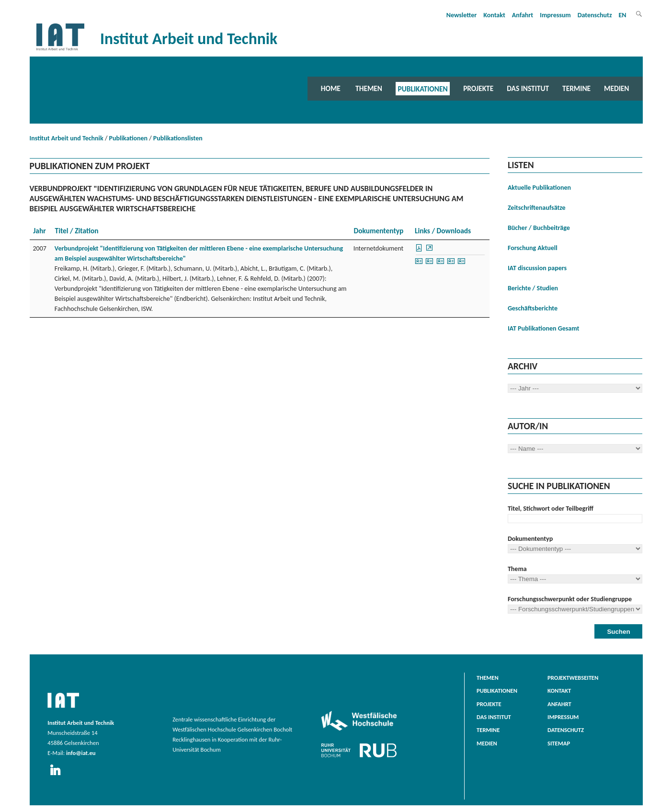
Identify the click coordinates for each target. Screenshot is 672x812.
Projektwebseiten (573, 678)
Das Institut (528, 88)
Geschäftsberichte (533, 308)
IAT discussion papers (537, 268)
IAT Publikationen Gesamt (543, 328)
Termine (576, 88)
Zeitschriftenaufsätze (537, 208)
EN (623, 15)
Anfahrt (523, 15)
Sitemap (559, 743)
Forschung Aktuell (533, 248)
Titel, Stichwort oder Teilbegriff (551, 509)
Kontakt (494, 15)
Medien (616, 88)
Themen (369, 88)
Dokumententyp (530, 539)
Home (331, 88)
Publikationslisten (178, 138)
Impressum (555, 15)
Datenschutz (595, 15)
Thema (517, 569)
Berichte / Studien (533, 288)
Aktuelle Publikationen (539, 188)
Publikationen (423, 88)
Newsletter (462, 15)
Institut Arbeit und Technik (67, 138)
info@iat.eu (81, 753)
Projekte (478, 88)
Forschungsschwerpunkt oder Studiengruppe (570, 599)
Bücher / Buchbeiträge (539, 228)
